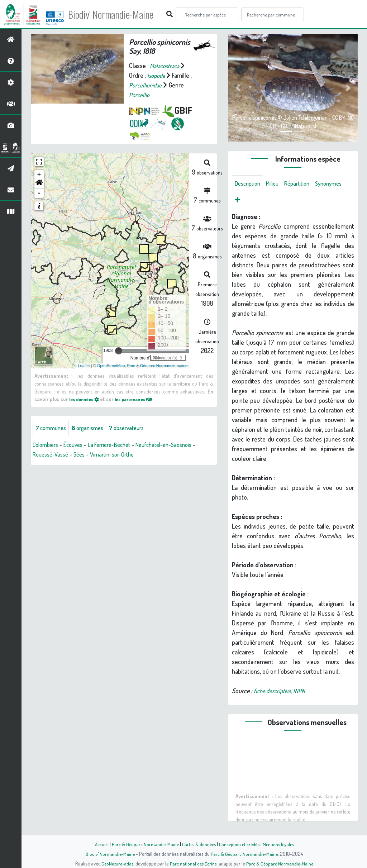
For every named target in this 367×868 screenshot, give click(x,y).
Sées (84, 455)
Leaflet (84, 365)
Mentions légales (281, 844)
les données (86, 399)
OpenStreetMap (111, 365)
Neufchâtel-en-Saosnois (178, 445)
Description (249, 184)
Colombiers (47, 445)
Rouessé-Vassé (52, 455)
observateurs (135, 428)
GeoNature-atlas (116, 863)
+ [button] (39, 175)
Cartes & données (198, 844)
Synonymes (250, 201)
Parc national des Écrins (193, 863)
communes (52, 428)
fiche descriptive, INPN (282, 692)
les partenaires (140, 399)
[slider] (119, 351)
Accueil (98, 844)
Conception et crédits (240, 844)
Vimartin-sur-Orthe (120, 455)
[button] (39, 184)
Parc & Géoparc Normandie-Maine (143, 844)
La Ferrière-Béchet (118, 445)
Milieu (276, 184)
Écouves (78, 445)
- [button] (39, 193)
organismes (92, 428)
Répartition (303, 184)
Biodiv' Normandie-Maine (118, 14)
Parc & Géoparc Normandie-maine (157, 365)
